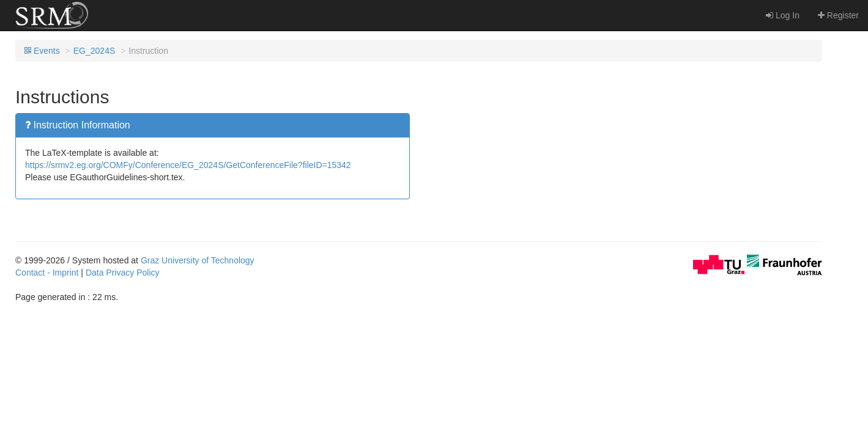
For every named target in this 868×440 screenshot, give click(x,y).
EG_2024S (95, 51)
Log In (783, 15)
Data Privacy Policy (123, 273)
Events (42, 51)
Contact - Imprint (47, 273)
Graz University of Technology (198, 260)
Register (838, 15)
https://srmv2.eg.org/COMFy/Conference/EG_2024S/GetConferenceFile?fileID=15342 (188, 165)
